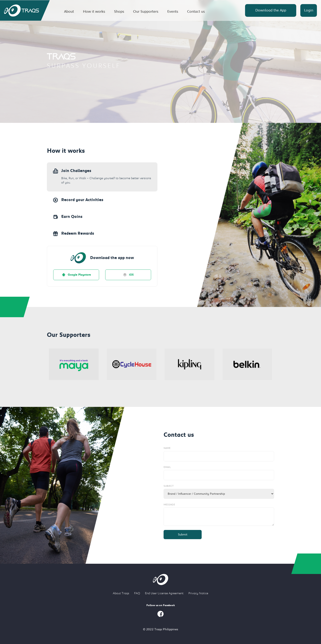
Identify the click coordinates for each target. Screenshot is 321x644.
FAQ (137, 593)
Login (309, 10)
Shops (119, 12)
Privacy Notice (198, 593)
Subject (169, 486)
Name (167, 448)
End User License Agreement (164, 593)
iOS (128, 275)
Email (167, 467)
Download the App (271, 10)
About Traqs (121, 593)
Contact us (196, 12)
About (69, 12)
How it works (94, 12)
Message (169, 505)
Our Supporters (146, 12)
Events (173, 12)
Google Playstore (76, 275)
